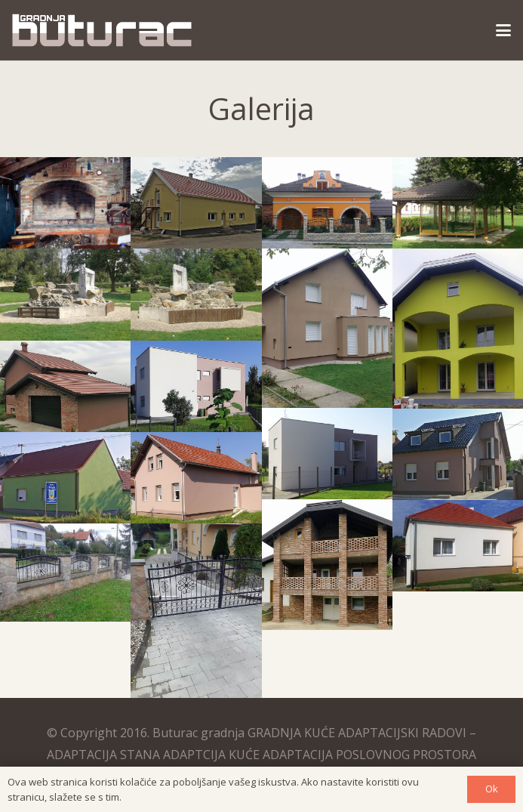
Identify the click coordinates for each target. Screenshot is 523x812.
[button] (503, 30)
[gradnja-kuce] (196, 478)
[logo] (102, 30)
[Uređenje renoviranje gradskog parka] (65, 294)
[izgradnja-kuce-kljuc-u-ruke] (458, 454)
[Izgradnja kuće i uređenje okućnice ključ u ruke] (327, 203)
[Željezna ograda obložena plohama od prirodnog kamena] (65, 573)
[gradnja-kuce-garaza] (65, 386)
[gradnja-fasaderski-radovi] (458, 328)
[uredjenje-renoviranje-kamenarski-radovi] (196, 294)
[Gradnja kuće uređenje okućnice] (196, 611)
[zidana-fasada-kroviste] (327, 565)
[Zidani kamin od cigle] (65, 203)
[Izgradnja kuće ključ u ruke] (196, 203)
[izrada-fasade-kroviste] (458, 546)
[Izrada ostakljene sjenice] (458, 203)
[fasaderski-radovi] (327, 328)
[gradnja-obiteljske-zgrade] (196, 386)
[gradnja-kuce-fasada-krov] (65, 478)
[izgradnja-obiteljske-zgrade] (327, 454)
